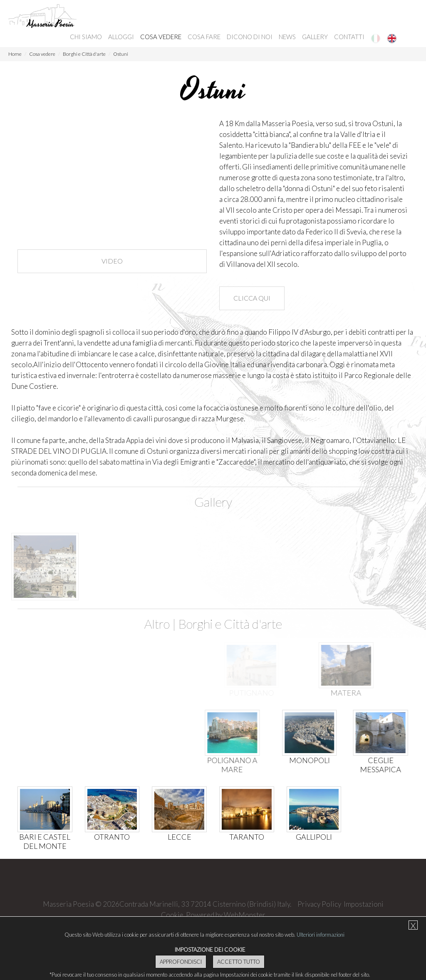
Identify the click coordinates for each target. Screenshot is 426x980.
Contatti (349, 37)
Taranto (247, 837)
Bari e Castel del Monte (44, 841)
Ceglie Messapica (377, 765)
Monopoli (300, 760)
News (287, 37)
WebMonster (245, 915)
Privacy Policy (319, 904)
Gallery (315, 37)
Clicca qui (252, 298)
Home (15, 54)
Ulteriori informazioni (321, 935)
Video (112, 261)
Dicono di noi (250, 37)
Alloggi (121, 37)
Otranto (112, 837)
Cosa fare (204, 37)
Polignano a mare (212, 765)
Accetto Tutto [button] (239, 962)
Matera (319, 693)
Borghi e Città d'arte (84, 54)
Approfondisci (181, 962)
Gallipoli (314, 837)
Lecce (180, 837)
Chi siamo (86, 37)
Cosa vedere (161, 37)
